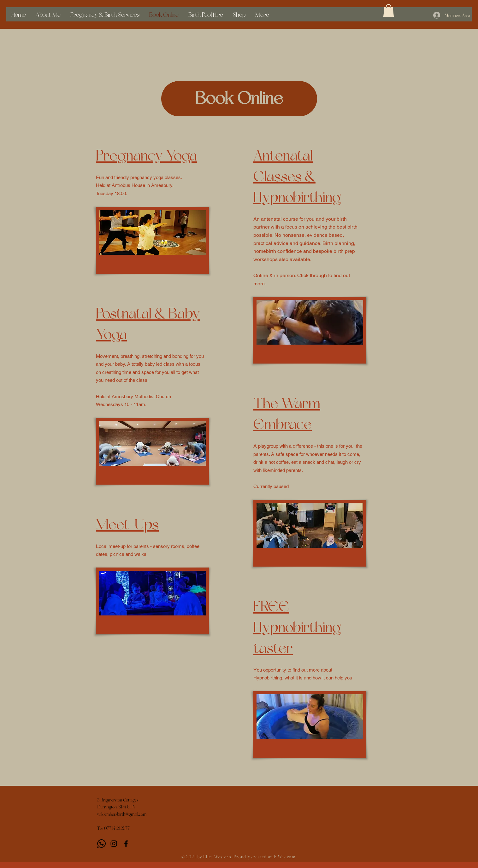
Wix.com (287, 857)
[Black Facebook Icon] (126, 844)
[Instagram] (114, 844)
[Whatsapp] (101, 844)
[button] (389, 11)
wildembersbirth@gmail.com (122, 814)
